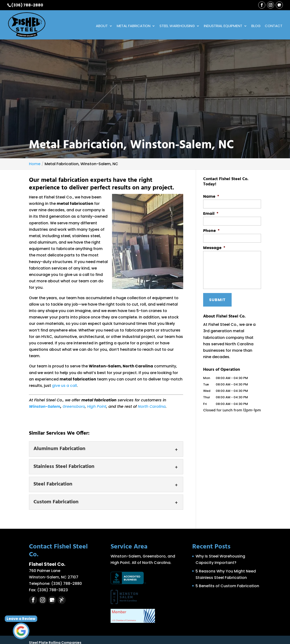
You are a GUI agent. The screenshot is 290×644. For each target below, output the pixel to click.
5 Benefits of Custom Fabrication (227, 586)
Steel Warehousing (177, 26)
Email (211, 214)
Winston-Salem (45, 407)
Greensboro (74, 407)
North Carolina (152, 407)
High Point (97, 407)
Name (211, 197)
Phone (211, 231)
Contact (274, 26)
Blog (256, 26)
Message (214, 248)
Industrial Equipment (223, 26)
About (102, 26)
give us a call (64, 386)
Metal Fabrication (134, 26)
